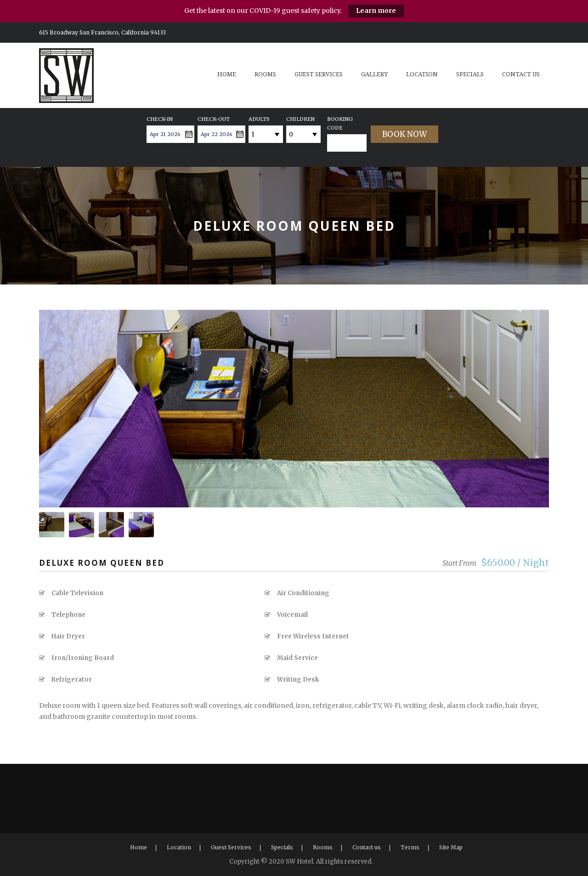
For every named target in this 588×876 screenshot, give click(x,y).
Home (227, 74)
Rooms (265, 74)
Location (422, 74)
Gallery (374, 74)
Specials (470, 74)
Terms (410, 847)
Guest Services (319, 74)
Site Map (451, 847)
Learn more (376, 11)
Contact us (521, 74)
